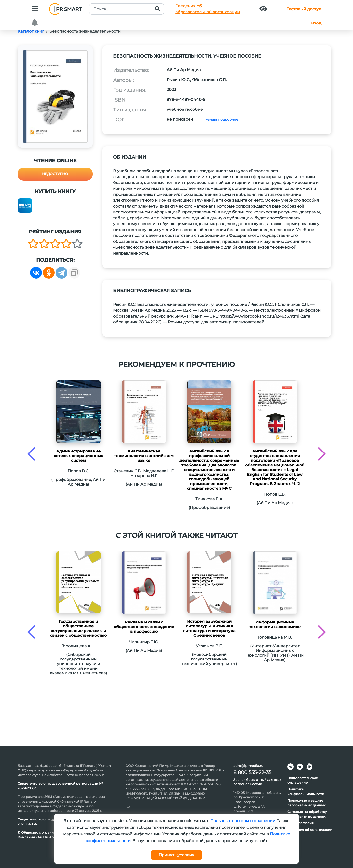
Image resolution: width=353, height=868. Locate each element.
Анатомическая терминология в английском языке (144, 456)
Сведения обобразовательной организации (208, 9)
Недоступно (55, 174)
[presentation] (31, 454)
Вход (316, 23)
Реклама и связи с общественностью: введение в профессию (144, 627)
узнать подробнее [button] (222, 119)
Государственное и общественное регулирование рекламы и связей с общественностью (78, 628)
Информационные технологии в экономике (275, 624)
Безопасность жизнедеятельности (85, 31)
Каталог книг (31, 31)
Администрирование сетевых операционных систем (78, 456)
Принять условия (176, 855)
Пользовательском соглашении (243, 821)
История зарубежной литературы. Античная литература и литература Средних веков (209, 628)
